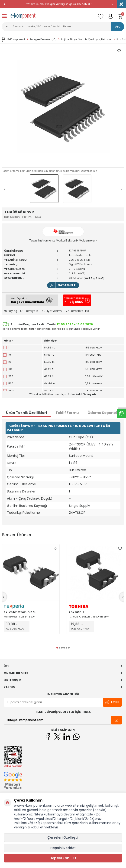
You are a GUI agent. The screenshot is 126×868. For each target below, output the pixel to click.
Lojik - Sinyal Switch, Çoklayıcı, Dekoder (87, 39)
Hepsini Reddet (63, 848)
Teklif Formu (67, 413)
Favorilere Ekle (77, 311)
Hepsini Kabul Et (63, 858)
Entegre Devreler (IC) (43, 39)
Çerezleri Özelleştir (63, 837)
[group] (63, 107)
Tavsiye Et (29, 311)
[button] (5, 4)
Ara (118, 27)
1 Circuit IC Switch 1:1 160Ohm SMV (89, 617)
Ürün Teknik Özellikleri (26, 413)
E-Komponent (13, 39)
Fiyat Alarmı (52, 311)
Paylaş (11, 311)
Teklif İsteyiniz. (86, 394)
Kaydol (112, 702)
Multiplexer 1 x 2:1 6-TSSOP (19, 617)
